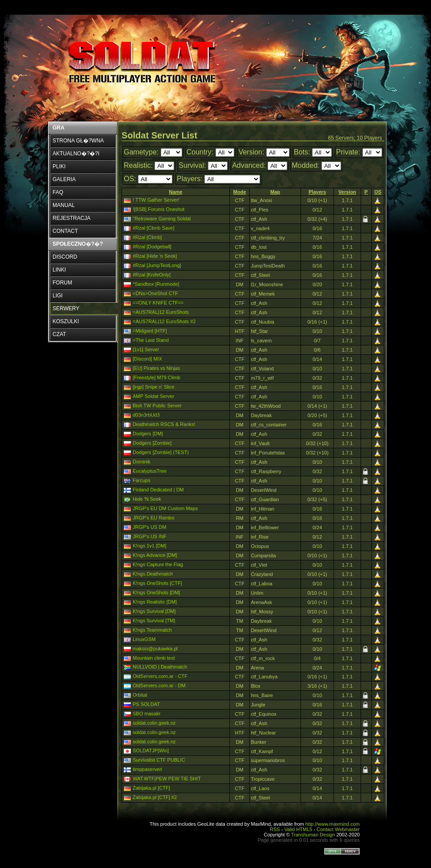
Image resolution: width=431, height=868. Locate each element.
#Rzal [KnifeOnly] (152, 275)
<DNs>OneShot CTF (155, 293)
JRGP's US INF (150, 536)
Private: (348, 152)
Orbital (140, 695)
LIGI (58, 296)
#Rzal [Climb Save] (154, 228)
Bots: (302, 152)
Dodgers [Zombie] (152, 443)
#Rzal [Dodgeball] (152, 247)
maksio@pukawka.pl (155, 649)
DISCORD (65, 257)
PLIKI (59, 166)
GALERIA (64, 179)
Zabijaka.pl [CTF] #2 (155, 797)
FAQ (58, 192)
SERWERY (66, 308)
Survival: (192, 165)
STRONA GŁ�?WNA (78, 141)
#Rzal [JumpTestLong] (157, 265)
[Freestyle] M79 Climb (157, 377)
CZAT (59, 334)
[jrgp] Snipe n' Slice (154, 387)
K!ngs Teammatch (152, 630)
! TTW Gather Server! (156, 200)
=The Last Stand (151, 340)
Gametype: (141, 152)
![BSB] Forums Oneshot (159, 209)
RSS (275, 829)
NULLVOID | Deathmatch (160, 667)
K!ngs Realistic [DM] (155, 602)
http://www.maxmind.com (333, 824)
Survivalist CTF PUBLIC (159, 760)
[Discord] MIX (147, 359)
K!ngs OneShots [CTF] (157, 583)
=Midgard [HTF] (150, 331)
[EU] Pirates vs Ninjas (156, 368)
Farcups (142, 480)
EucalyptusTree (150, 471)
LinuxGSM (144, 639)
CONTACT (65, 231)
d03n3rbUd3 (146, 415)
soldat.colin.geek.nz (154, 723)
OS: (130, 179)
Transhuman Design (313, 835)
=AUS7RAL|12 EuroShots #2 (164, 321)
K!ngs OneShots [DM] (156, 592)
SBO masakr (146, 714)
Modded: (305, 165)
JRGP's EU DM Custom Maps (165, 508)
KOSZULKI (66, 321)
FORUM (62, 283)
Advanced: (249, 165)
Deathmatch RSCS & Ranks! (164, 424)
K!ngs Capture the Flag (158, 564)
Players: (190, 179)
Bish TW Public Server (157, 406)
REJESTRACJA (71, 218)
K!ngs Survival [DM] (154, 611)
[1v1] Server (146, 349)
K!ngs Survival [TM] (154, 621)
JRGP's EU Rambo (154, 518)
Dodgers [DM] (148, 434)
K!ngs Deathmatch (153, 574)
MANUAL (64, 205)
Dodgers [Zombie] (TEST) (161, 452)
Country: (200, 152)
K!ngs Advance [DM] (155, 555)
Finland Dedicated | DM (158, 490)
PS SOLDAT (146, 704)
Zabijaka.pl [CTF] (151, 788)
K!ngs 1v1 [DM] (149, 546)
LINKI (59, 270)
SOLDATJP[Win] (151, 750)
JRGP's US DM (149, 527)
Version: (252, 152)
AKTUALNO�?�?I (76, 154)
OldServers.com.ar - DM (159, 685)
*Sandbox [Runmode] (156, 284)
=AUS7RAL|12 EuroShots (161, 312)
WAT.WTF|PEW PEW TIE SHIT (167, 779)
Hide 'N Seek (147, 499)
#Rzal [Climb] (147, 237)
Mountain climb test (154, 658)
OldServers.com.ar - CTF (160, 676)
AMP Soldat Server (153, 396)
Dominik (142, 462)
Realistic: (138, 165)
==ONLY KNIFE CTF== (158, 303)
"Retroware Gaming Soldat (162, 219)
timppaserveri (147, 769)
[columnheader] (176, 192)
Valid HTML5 (298, 829)
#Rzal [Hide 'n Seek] (155, 256)
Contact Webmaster (338, 829)
